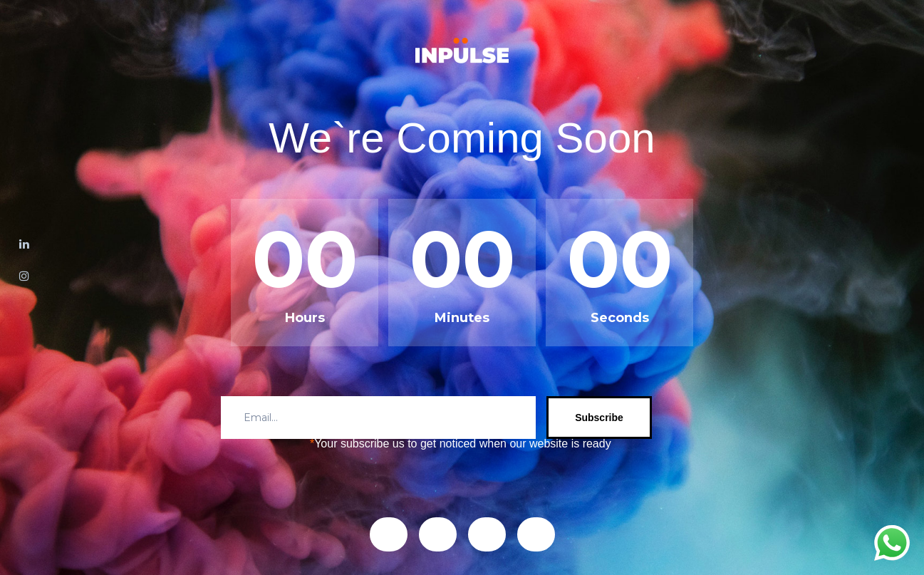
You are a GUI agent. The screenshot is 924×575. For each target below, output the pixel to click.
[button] (389, 534)
